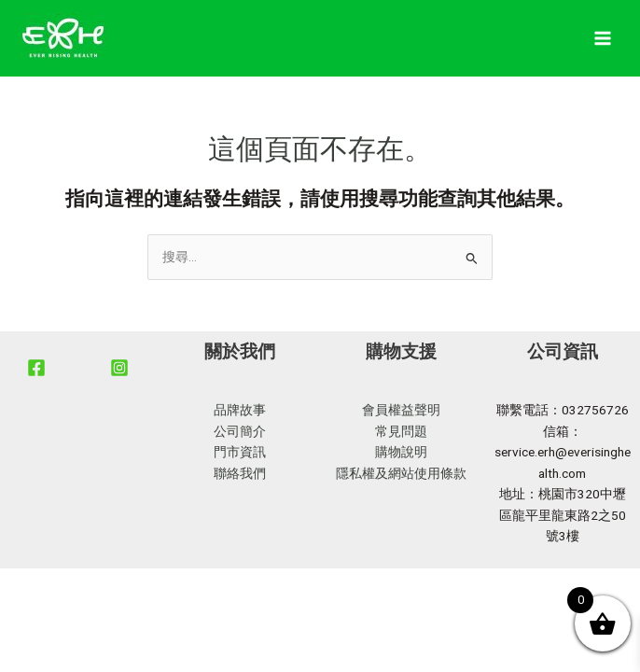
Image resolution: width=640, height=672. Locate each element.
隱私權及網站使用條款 (401, 473)
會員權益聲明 (401, 410)
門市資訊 (240, 452)
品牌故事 (240, 410)
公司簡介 (240, 431)
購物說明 (401, 452)
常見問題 (401, 431)
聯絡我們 (240, 473)
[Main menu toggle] (603, 39)
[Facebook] (36, 368)
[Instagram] (119, 368)
